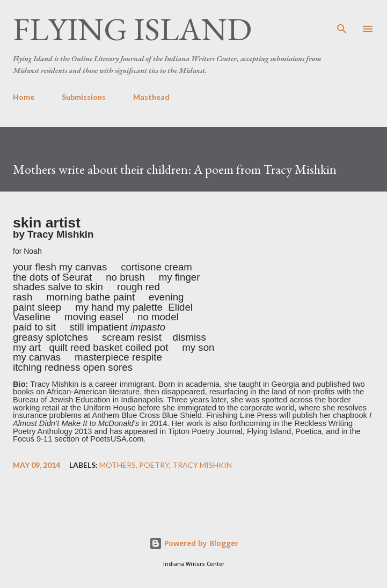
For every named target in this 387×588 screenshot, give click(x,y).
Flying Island (132, 29)
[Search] (342, 19)
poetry (154, 465)
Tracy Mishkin (202, 465)
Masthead (151, 97)
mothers (118, 465)
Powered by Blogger (194, 543)
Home (24, 97)
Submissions (84, 97)
